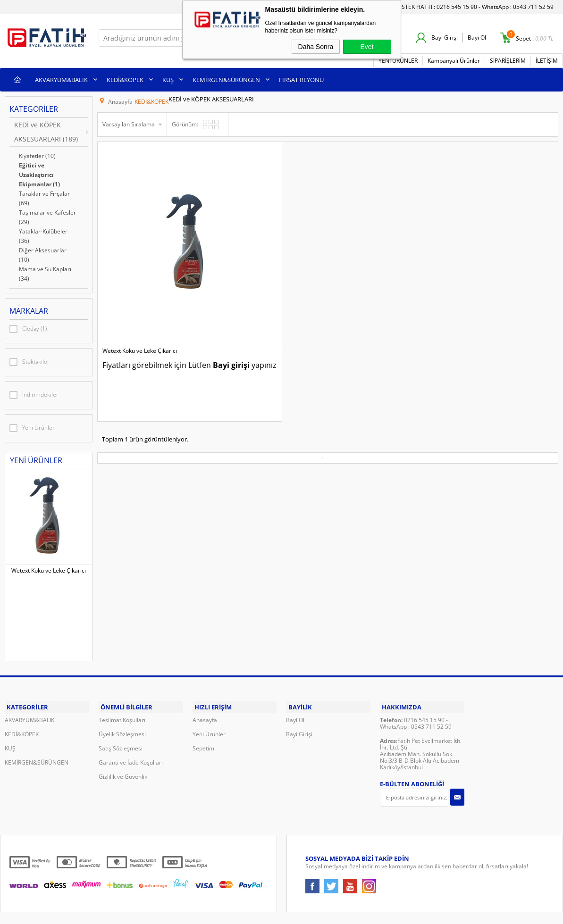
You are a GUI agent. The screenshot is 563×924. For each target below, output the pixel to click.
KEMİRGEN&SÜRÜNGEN (226, 78)
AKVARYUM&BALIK (61, 78)
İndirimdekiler (34, 394)
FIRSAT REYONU (301, 78)
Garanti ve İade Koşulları (131, 730)
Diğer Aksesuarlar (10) (43, 254)
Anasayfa (205, 688)
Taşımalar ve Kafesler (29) (47, 216)
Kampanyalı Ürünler (454, 59)
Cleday (28, 328)
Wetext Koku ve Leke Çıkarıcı (49, 569)
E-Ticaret (253, 906)
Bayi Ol (477, 37)
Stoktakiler (29, 361)
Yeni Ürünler (32, 427)
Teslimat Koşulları (122, 688)
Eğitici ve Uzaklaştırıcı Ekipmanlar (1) (39, 173)
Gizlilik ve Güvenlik (123, 745)
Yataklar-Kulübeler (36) (43, 235)
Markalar (29, 309)
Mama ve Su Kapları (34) (45, 272)
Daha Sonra (316, 47)
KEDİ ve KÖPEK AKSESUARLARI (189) (46, 130)
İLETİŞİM (547, 59)
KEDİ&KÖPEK (125, 78)
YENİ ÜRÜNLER (398, 59)
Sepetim (203, 716)
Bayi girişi (145, 292)
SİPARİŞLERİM (508, 59)
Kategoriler (34, 108)
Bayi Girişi (445, 37)
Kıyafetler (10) (37, 154)
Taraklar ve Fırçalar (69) (44, 197)
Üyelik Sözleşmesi (122, 702)
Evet (367, 47)
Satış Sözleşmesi (121, 716)
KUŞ (168, 78)
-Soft (232, 906)
